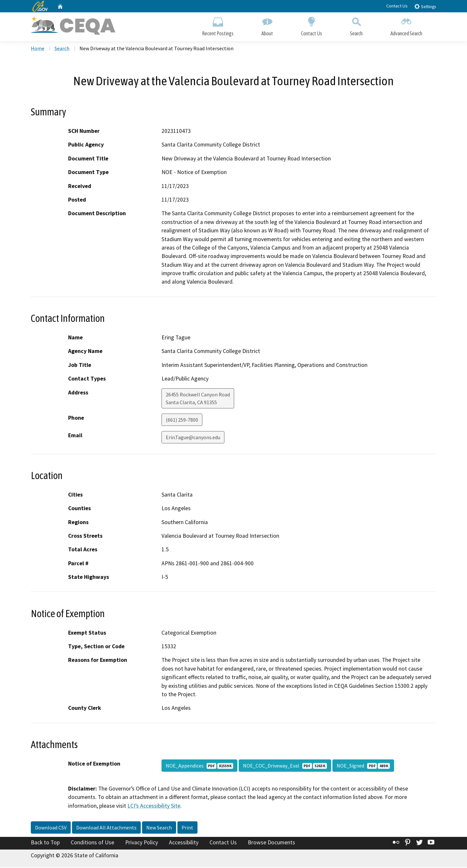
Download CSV (51, 828)
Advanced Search (406, 25)
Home (38, 49)
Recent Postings (218, 25)
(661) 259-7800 (182, 420)
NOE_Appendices (199, 766)
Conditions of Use (92, 843)
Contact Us (397, 6)
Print (187, 828)
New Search (159, 828)
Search (356, 25)
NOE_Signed (363, 766)
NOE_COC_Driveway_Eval (285, 766)
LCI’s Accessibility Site (154, 806)
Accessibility (184, 843)
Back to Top (45, 843)
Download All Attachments (106, 828)
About (267, 25)
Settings (425, 6)
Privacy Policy (142, 843)
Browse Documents (271, 843)
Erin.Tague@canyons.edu (193, 438)
